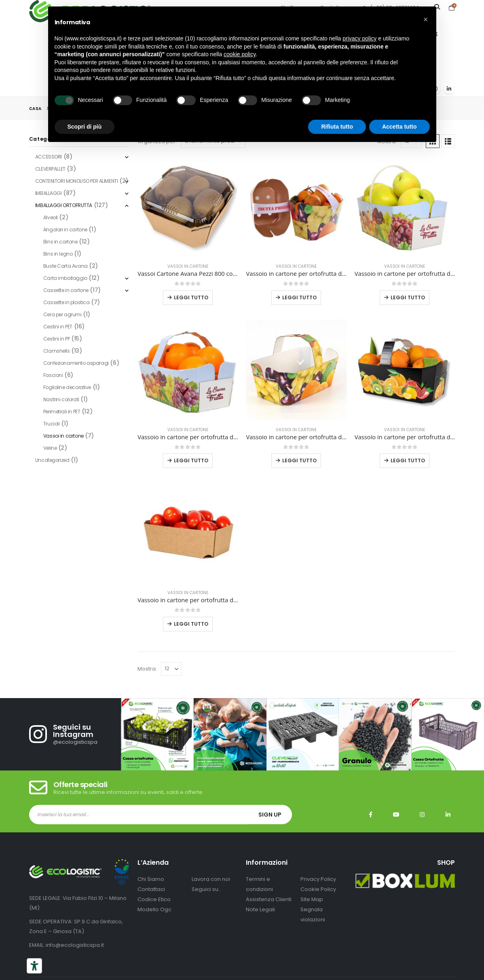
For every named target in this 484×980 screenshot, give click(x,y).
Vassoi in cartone (188, 266)
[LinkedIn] (449, 89)
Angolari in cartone (65, 230)
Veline (50, 448)
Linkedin (448, 815)
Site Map (312, 899)
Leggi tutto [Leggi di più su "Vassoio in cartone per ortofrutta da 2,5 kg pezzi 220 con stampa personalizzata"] (408, 297)
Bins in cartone (60, 242)
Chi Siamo (151, 879)
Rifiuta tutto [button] (337, 127)
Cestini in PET (58, 327)
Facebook (370, 815)
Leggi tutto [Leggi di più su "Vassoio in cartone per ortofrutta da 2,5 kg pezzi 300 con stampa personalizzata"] (191, 460)
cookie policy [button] (240, 54)
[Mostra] (171, 669)
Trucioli (52, 424)
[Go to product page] (188, 206)
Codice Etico (154, 899)
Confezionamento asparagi (76, 363)
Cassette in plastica (67, 302)
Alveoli (51, 217)
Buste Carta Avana (66, 266)
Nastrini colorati (61, 399)
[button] (448, 141)
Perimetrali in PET (62, 412)
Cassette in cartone (66, 290)
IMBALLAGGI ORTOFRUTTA (64, 205)
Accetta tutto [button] (399, 127)
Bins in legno (58, 254)
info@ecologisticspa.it (75, 945)
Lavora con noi (211, 879)
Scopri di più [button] (85, 127)
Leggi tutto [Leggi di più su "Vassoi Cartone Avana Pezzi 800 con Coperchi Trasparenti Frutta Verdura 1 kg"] (191, 297)
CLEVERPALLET (50, 169)
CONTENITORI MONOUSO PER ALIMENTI (77, 181)
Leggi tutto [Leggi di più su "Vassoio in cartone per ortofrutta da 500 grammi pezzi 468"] (191, 624)
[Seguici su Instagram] (75, 734)
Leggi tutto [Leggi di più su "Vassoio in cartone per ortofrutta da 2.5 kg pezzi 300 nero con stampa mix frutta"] (408, 460)
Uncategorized (52, 460)
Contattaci (151, 889)
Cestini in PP (57, 339)
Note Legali (260, 909)
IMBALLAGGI (49, 193)
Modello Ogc (154, 909)
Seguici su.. (206, 889)
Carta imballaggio (65, 278)
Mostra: (147, 669)
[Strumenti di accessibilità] (34, 966)
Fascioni (53, 375)
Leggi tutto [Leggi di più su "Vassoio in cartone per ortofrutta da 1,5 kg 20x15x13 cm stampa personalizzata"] (299, 297)
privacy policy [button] (359, 38)
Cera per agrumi (62, 314)
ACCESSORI (49, 157)
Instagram (422, 815)
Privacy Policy (318, 879)
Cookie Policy (318, 889)
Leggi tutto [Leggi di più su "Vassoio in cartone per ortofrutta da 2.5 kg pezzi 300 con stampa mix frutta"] (299, 460)
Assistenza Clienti (269, 899)
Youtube (396, 815)
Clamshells (57, 351)
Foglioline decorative (67, 387)
